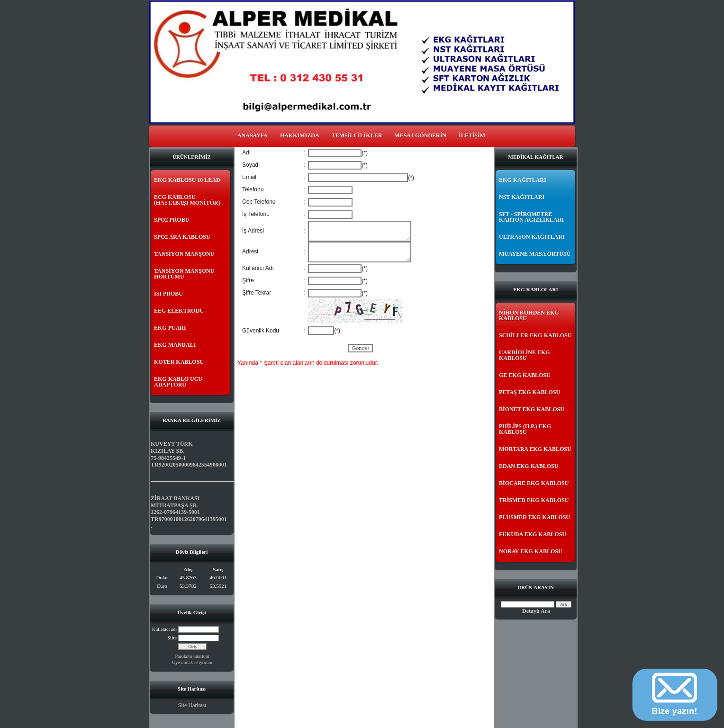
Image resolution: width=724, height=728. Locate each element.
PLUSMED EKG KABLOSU (534, 517)
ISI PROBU (168, 294)
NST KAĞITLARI (522, 197)
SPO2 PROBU (172, 220)
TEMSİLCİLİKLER (357, 135)
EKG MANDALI (175, 345)
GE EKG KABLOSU (525, 375)
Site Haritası (192, 705)
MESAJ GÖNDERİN (420, 135)
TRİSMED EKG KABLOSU (534, 500)
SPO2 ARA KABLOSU (182, 237)
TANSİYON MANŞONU (184, 254)
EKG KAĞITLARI (523, 180)
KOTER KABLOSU (179, 362)
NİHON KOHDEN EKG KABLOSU (529, 315)
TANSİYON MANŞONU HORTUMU (184, 274)
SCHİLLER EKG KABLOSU (535, 335)
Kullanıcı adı (164, 629)
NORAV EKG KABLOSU (531, 551)
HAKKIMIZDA (300, 135)
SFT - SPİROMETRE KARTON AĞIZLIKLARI (531, 217)
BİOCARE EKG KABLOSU (534, 483)
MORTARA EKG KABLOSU (535, 449)
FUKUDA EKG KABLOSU (533, 534)
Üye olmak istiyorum (192, 662)
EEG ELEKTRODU (179, 311)
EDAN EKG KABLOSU (529, 466)
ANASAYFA (253, 135)
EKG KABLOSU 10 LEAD (187, 180)
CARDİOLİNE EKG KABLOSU (525, 355)
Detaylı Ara (536, 611)
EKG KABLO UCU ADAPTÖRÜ (178, 382)
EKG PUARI (170, 328)
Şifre (172, 638)
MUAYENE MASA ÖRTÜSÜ (535, 254)
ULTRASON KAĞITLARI (532, 237)
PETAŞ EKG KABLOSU (529, 392)
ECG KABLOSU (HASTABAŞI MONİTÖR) (187, 200)
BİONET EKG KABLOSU (532, 409)
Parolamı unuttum (192, 656)
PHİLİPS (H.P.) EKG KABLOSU (525, 429)
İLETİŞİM (472, 135)
